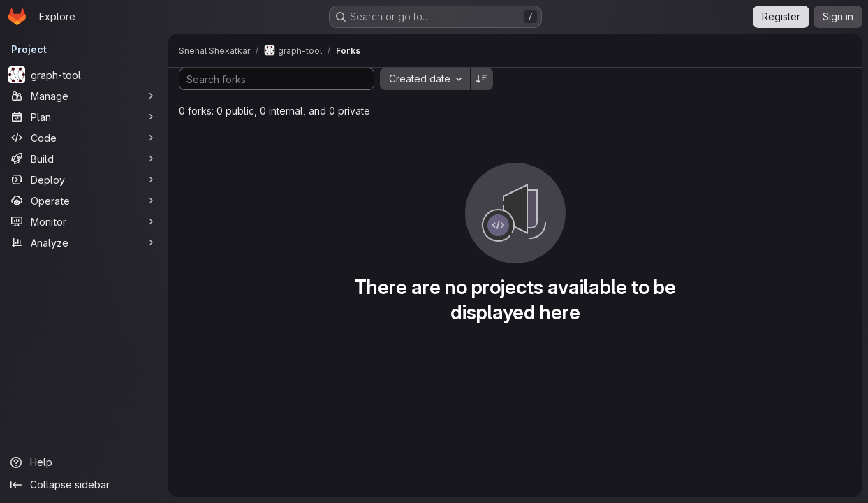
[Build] (84, 159)
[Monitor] (84, 221)
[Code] (84, 138)
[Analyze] (84, 242)
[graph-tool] (84, 75)
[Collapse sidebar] (84, 485)
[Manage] (84, 96)
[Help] (84, 462)
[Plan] (84, 117)
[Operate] (84, 201)
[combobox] (425, 79)
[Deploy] (84, 180)
